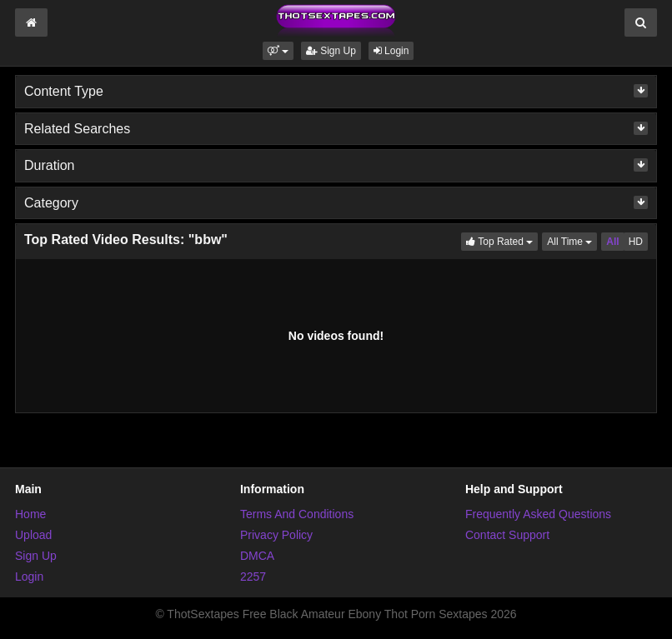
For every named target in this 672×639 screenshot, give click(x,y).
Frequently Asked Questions (538, 514)
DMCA (257, 556)
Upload (33, 535)
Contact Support (507, 535)
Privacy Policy (276, 535)
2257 (253, 577)
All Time (572, 240)
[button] (278, 51)
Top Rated (502, 240)
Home (30, 514)
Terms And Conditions (297, 514)
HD (636, 242)
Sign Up (331, 51)
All (612, 242)
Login (391, 51)
